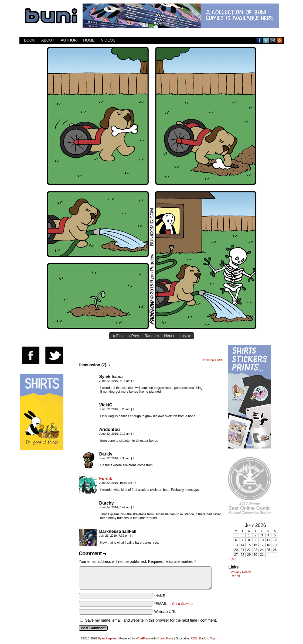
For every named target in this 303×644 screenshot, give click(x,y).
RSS (280, 40)
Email (273, 40)
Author (69, 40)
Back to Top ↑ (208, 638)
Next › (169, 336)
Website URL (165, 612)
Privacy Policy (241, 572)
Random (151, 336)
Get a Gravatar (183, 604)
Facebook (259, 40)
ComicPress (165, 638)
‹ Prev (134, 336)
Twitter (266, 40)
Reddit (235, 576)
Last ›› (185, 336)
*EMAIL (174, 604)
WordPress (143, 638)
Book (29, 40)
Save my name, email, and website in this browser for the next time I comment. (151, 620)
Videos (108, 40)
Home (89, 40)
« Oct (232, 559)
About (48, 40)
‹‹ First (118, 336)
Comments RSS (212, 360)
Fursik (106, 479)
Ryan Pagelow (108, 638)
